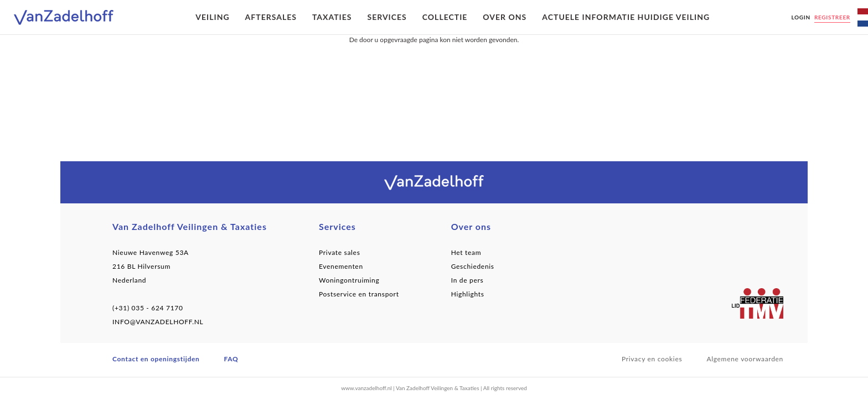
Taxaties (332, 17)
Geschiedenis (473, 266)
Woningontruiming (349, 280)
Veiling (212, 17)
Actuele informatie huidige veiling (626, 17)
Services (387, 17)
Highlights (468, 294)
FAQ (231, 359)
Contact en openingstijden (156, 359)
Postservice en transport (359, 294)
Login (800, 17)
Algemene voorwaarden (745, 359)
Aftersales (271, 17)
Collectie (445, 17)
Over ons (505, 17)
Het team (466, 252)
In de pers (467, 280)
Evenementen (341, 266)
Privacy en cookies (652, 359)
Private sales (340, 252)
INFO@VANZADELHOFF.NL (158, 322)
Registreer (832, 17)
